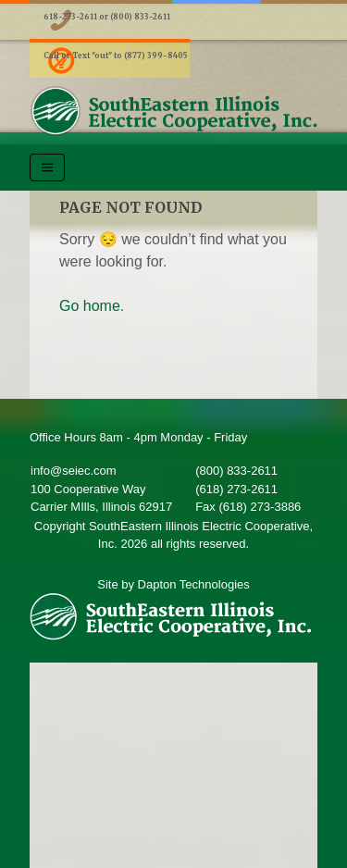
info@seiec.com (74, 471)
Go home (90, 306)
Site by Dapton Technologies (173, 584)
